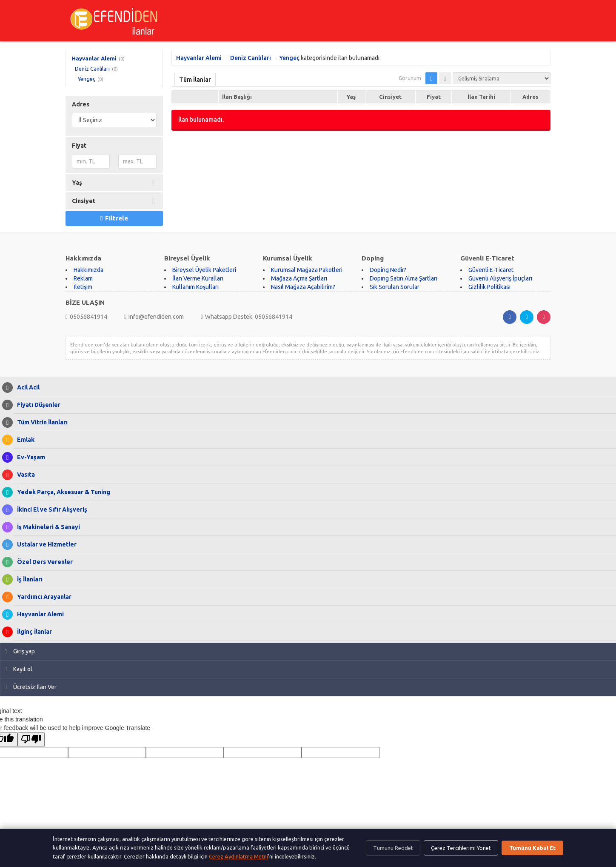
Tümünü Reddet (393, 848)
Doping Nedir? (388, 270)
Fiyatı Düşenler (37, 405)
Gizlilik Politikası (489, 287)
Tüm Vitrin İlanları (40, 422)
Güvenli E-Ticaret (491, 270)
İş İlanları (28, 579)
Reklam (83, 278)
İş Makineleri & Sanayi (46, 527)
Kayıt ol (19, 669)
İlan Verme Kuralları (198, 278)
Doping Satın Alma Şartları (404, 278)
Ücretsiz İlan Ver (31, 687)
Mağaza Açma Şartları (299, 278)
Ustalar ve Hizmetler (45, 545)
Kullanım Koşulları (195, 287)
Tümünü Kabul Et (532, 848)
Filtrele (114, 218)
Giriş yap (20, 651)
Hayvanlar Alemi (94, 58)
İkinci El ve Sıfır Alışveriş (50, 510)
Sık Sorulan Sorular (395, 287)
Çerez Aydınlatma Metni (238, 856)
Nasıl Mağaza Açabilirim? (303, 287)
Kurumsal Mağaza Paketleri (307, 270)
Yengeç (87, 79)
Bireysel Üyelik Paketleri (204, 270)
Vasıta (24, 475)
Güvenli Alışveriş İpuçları (500, 278)
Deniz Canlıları (92, 69)
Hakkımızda (88, 270)
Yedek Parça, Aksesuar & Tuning (61, 492)
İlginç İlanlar (32, 632)
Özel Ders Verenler (43, 562)
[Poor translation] (31, 740)
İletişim (83, 287)
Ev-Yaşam (29, 457)
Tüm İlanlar (195, 80)
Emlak (24, 440)
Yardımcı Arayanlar (42, 597)
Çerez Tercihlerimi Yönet (461, 848)
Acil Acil (26, 388)
